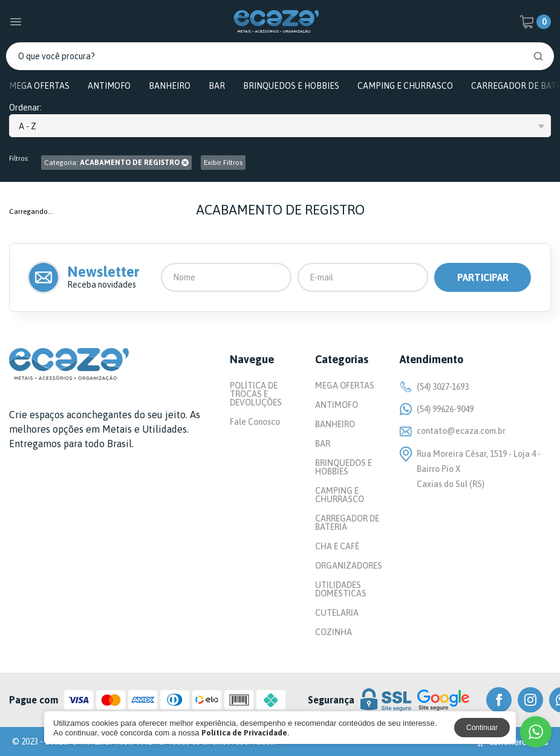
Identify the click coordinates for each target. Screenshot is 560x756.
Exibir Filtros (223, 163)
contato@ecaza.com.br (453, 431)
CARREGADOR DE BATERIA (347, 523)
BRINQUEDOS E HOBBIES (291, 86)
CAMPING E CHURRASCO (405, 86)
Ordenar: (25, 108)
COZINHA (334, 632)
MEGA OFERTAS (39, 86)
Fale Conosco (255, 422)
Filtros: (19, 159)
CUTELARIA (337, 613)
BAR (217, 86)
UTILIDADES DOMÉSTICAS (341, 589)
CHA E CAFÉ (337, 546)
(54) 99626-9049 (437, 409)
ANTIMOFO (109, 86)
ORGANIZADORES (349, 566)
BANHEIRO (170, 86)
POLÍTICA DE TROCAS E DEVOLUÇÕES (256, 394)
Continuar (482, 728)
